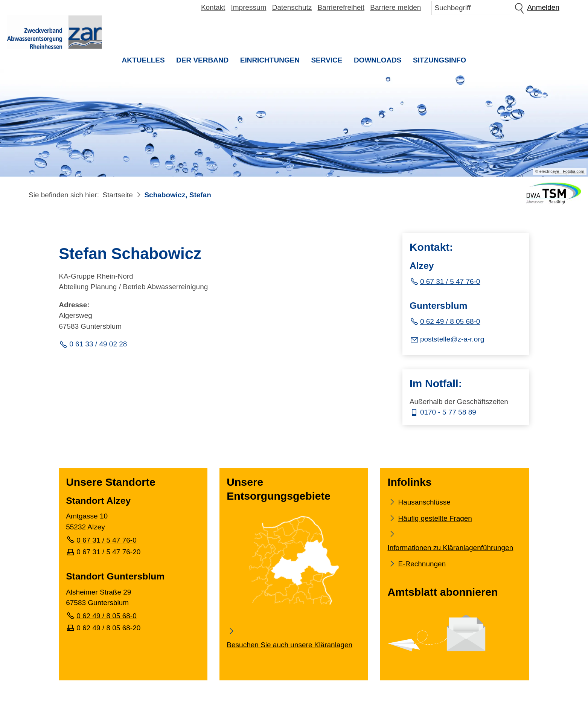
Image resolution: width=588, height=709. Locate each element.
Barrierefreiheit (341, 7)
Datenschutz (292, 7)
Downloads (378, 60)
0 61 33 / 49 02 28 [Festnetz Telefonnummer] (98, 345)
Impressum (249, 7)
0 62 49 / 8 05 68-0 (450, 322)
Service (327, 60)
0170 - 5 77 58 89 (448, 413)
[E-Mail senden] (447, 339)
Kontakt (213, 7)
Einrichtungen (270, 60)
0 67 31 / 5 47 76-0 (450, 282)
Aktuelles (143, 60)
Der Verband (202, 60)
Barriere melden (395, 7)
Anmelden (543, 7)
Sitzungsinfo (443, 63)
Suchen (519, 8)
